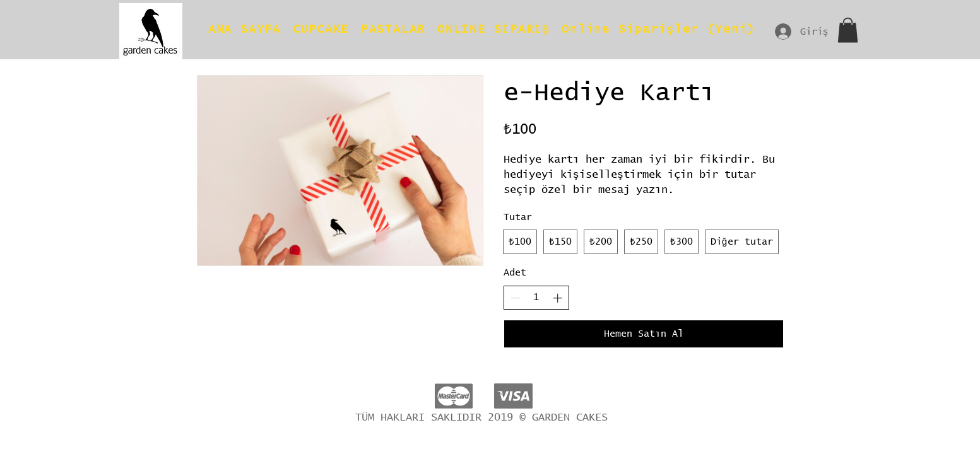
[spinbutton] (536, 297)
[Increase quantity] (558, 298)
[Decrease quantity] (515, 298)
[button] (848, 30)
